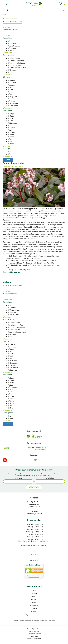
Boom (11, 41)
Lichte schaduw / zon (17, 68)
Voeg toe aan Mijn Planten (13, 167)
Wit (10, 141)
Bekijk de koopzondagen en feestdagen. (34, 545)
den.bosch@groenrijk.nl (34, 514)
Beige (11, 114)
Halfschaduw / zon (16, 61)
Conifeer (12, 44)
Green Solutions (34, 631)
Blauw (11, 116)
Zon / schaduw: (9, 55)
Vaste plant (13, 51)
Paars (11, 135)
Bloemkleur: (8, 110)
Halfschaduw (14, 58)
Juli (10, 94)
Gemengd (13, 123)
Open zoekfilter (10, 19)
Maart (11, 85)
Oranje (12, 132)
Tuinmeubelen (51, 621)
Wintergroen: (8, 148)
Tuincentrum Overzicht (34, 634)
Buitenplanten (43, 621)
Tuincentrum (16, 621)
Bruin (11, 118)
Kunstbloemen (36, 621)
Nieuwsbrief (34, 606)
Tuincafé (34, 609)
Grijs (11, 125)
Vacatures (34, 612)
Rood (11, 137)
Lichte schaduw (15, 65)
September (13, 99)
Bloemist (22, 621)
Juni (11, 92)
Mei (11, 90)
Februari (12, 83)
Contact (34, 590)
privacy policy (47, 475)
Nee (11, 154)
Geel (11, 121)
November (13, 103)
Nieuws (34, 603)
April (11, 87)
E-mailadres (50, 478)
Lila (10, 130)
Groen (12, 128)
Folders (34, 596)
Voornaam (18, 478)
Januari (12, 80)
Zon (11, 72)
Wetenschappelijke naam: (13, 21)
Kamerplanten (28, 621)
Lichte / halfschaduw (17, 63)
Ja (10, 152)
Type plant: (7, 38)
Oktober (12, 101)
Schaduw (13, 70)
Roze (11, 139)
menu (4, 4)
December (13, 106)
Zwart (11, 144)
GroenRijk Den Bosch (34, 502)
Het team (34, 599)
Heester (12, 48)
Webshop (34, 593)
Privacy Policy (34, 636)
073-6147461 (34, 511)
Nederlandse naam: (10, 30)
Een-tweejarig (14, 46)
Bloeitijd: (6, 77)
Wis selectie (8, 27)
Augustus (13, 97)
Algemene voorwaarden (34, 615)
